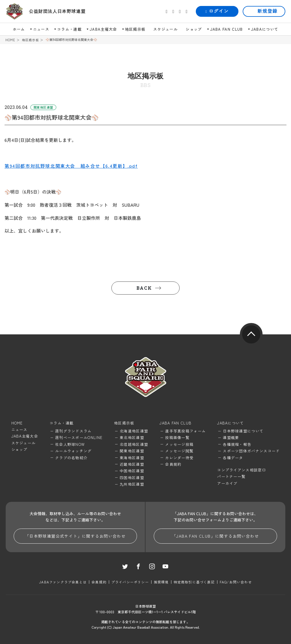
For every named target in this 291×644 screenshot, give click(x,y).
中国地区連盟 (132, 471)
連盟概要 (231, 437)
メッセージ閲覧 (179, 451)
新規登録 (267, 11)
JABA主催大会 (103, 29)
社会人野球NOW (70, 444)
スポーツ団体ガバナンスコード (251, 451)
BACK (144, 288)
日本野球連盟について (243, 431)
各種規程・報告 (237, 444)
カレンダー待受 (179, 458)
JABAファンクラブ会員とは (63, 582)
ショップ (194, 29)
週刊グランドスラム (73, 431)
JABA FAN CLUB (226, 29)
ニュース (41, 29)
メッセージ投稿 (179, 444)
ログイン (217, 11)
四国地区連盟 (132, 478)
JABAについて (265, 29)
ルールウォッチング (73, 451)
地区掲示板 (135, 29)
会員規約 (173, 464)
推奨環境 (161, 582)
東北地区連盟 (132, 437)
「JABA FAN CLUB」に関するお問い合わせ (215, 536)
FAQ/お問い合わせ (236, 582)
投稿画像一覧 (177, 437)
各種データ (233, 458)
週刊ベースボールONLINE (79, 437)
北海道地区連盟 (134, 431)
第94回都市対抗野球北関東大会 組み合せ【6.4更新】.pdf (71, 166)
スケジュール (165, 29)
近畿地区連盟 (132, 464)
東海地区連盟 (132, 458)
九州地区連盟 (132, 484)
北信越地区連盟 (134, 444)
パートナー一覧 (231, 476)
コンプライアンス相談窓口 (242, 470)
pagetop (251, 334)
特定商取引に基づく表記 (194, 582)
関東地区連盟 (132, 451)
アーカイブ (227, 483)
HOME (10, 40)
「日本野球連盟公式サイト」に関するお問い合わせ (75, 536)
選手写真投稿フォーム (185, 431)
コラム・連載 (69, 29)
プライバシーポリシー (130, 582)
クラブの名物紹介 (71, 458)
